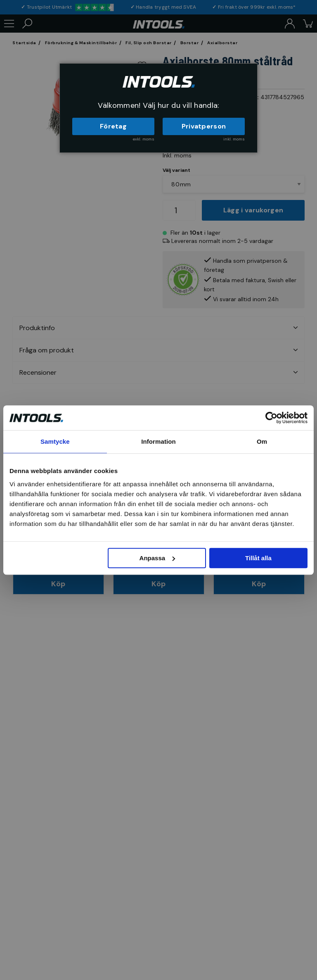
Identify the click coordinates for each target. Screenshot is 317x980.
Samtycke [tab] (55, 441)
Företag (113, 126)
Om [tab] (262, 441)
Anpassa (157, 558)
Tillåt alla (258, 558)
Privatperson (204, 126)
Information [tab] (158, 441)
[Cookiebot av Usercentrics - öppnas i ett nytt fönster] (271, 418)
